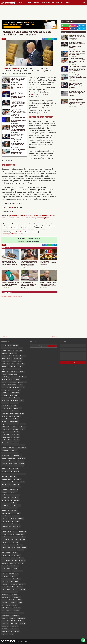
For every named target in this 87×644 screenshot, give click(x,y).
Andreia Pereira (14, 421)
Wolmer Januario (16, 369)
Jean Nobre (22, 540)
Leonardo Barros (16, 555)
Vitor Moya (4, 463)
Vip (11, 348)
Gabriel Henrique (6, 521)
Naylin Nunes (14, 584)
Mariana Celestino (19, 414)
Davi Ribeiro (15, 427)
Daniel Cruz (13, 406)
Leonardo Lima (15, 442)
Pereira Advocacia (6, 597)
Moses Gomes (15, 581)
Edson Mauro (15, 498)
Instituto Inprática (20, 534)
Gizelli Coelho (5, 411)
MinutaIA (4, 448)
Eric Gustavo (5, 508)
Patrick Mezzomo (21, 589)
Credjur (23, 387)
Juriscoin (14, 361)
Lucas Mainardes (6, 561)
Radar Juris (4, 602)
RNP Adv (19, 600)
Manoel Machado (15, 393)
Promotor (4, 600)
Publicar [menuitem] (59, 3)
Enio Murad (16, 429)
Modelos (9, 358)
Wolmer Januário (15, 631)
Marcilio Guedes (6, 568)
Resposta (4, 458)
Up (16, 353)
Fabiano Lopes (13, 382)
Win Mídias (16, 419)
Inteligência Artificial (6, 356)
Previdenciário (5, 453)
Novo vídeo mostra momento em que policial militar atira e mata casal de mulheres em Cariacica (77, 93)
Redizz (20, 602)
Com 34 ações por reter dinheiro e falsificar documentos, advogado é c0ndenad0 (18, 136)
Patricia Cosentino (11, 589)
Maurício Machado (6, 579)
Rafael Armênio (13, 602)
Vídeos (18, 364)
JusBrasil (4, 385)
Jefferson (4, 374)
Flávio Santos (13, 519)
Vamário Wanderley (6, 419)
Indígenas (11, 534)
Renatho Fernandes (16, 456)
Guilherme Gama (15, 411)
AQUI (26, 239)
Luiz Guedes (5, 563)
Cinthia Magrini (14, 403)
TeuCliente (21, 621)
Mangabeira (12, 366)
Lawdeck (15, 553)
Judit (19, 390)
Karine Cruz (20, 550)
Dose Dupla (23, 427)
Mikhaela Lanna (5, 581)
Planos (3, 387)
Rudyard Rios (12, 461)
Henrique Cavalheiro (7, 437)
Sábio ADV (14, 621)
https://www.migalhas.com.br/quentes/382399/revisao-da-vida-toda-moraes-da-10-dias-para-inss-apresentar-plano (28, 217)
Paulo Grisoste (5, 592)
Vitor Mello (17, 398)
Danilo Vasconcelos (15, 487)
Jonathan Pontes (6, 542)
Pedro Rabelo (14, 595)
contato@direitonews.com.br (12, 234)
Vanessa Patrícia (14, 626)
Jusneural (4, 550)
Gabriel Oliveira (17, 408)
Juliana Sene (16, 440)
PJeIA (3, 589)
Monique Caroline (12, 385)
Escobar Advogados (7, 408)
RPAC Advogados (12, 374)
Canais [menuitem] (37, 3)
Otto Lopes (19, 587)
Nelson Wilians (12, 448)
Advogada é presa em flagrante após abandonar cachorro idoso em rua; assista (28, 285)
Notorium (20, 366)
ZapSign (11, 634)
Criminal (11, 353)
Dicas (15, 348)
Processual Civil (16, 597)
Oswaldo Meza (11, 587)
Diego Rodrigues (6, 369)
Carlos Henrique (6, 427)
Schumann (14, 377)
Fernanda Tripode (18, 358)
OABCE (3, 587)
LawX (12, 414)
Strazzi (20, 348)
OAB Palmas (22, 584)
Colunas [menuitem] (28, 3)
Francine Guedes (6, 435)
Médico (20, 385)
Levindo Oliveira (6, 558)
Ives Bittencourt (5, 540)
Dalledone (23, 356)
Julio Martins (11, 351)
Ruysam (22, 613)
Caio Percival (15, 424)
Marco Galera (5, 395)
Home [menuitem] (21, 3)
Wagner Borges (5, 631)
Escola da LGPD (5, 511)
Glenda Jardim (16, 526)
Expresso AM (14, 511)
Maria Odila (5, 574)
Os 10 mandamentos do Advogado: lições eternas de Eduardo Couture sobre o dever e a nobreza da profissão (18, 104)
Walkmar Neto (5, 400)
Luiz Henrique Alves (14, 563)
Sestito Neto (5, 618)
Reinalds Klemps (6, 377)
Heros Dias (15, 529)
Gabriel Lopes (16, 521)
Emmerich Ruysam (6, 505)
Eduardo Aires (5, 500)
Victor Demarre (14, 629)
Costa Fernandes (6, 484)
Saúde (13, 364)
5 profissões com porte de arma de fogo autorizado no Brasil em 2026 (18, 79)
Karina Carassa (12, 550)
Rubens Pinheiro (14, 613)
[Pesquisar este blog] (39, 346)
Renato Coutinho (6, 605)
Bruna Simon (22, 474)
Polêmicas (16, 345)
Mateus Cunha (5, 576)
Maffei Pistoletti (5, 566)
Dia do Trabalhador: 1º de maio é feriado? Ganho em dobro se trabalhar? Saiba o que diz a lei (18, 120)
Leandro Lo (22, 372)
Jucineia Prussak (12, 390)
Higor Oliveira (13, 372)
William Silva (16, 387)
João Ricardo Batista (7, 440)
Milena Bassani (14, 395)
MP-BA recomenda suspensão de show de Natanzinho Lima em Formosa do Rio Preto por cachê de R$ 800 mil (18, 95)
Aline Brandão (14, 400)
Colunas (4, 482)
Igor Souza (4, 534)
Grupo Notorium (6, 529)
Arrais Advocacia (6, 469)
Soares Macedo (21, 618)
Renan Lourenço (6, 456)
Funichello (20, 519)
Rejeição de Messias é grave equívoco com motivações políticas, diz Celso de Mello (48, 284)
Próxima (54, 337)
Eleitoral (4, 351)
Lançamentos (19, 351)
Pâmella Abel (12, 600)
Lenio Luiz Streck (6, 555)
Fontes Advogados (14, 432)
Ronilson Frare (15, 610)
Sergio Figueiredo (15, 616)
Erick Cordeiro (13, 508)
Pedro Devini (5, 450)
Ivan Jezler (23, 537)
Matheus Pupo (14, 576)
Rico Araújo (15, 605)
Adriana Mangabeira (7, 379)
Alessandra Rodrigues (19, 463)
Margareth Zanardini (17, 571)
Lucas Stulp (15, 561)
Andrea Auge (5, 372)
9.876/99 (32, 94)
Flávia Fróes (5, 519)
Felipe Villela (5, 432)
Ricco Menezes (12, 458)
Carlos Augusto (13, 477)
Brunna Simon (5, 403)
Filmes (3, 361)
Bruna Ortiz (14, 474)
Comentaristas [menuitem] (48, 3)
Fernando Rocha (16, 513)
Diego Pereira (14, 492)
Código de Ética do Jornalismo (28, 232)
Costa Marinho (16, 484)
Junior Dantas (11, 547)
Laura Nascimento (6, 553)
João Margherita (14, 545)
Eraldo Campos (16, 505)
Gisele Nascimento (6, 526)
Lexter (13, 558)
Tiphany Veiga (14, 623)
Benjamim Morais (14, 471)
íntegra (10, 207)
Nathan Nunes (5, 584)
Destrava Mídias (14, 490)
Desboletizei (5, 490)
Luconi (12, 445)
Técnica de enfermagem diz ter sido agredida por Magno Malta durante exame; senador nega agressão (29, 263)
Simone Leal (13, 618)
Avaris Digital (5, 471)
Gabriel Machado (6, 524)
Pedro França (5, 595)
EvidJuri (22, 429)
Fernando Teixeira (6, 516)
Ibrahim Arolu (23, 532)
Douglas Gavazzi (6, 495)
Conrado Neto (11, 482)
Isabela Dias (15, 537)
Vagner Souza (5, 626)
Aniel (12, 466)
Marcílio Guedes (6, 364)
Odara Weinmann (21, 448)
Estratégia (4, 390)
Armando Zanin (20, 466)
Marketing (16, 356)
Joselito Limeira (22, 382)
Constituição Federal (21, 228)
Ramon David (14, 453)
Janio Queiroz (5, 414)
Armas (8, 361)
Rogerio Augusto (22, 458)
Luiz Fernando (5, 393)
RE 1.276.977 (18, 203)
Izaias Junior (14, 540)
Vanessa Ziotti (5, 629)
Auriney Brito (15, 469)
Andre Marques (5, 466)
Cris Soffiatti (5, 366)
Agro (23, 364)
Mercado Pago (16, 579)
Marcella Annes (15, 566)
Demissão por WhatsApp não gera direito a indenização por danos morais (10, 284)
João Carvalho (5, 545)
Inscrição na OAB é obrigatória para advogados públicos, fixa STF (48, 263)
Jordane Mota (15, 542)
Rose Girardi (5, 613)
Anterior (4, 337)
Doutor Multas (15, 495)
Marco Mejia (15, 568)
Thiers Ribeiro (5, 623)
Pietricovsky (12, 416)
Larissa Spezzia (5, 442)
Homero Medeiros (6, 532)
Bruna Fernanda (6, 474)
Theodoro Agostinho (7, 398)
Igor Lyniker (17, 437)
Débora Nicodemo (6, 429)
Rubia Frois (4, 461)
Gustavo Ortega (16, 435)
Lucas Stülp (22, 561)
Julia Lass (4, 547)
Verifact (9, 387)
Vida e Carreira (22, 377)
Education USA (5, 503)
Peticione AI (5, 416)
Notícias (4, 39)
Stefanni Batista (5, 621)
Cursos (3, 358)
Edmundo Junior (6, 498)
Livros (20, 361)
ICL (17, 532)
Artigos (9, 345)
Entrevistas (16, 379)
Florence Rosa (16, 516)
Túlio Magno (22, 623)
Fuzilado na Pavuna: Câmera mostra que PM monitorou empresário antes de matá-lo (17, 144)
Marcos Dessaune (6, 571)
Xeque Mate (5, 634)
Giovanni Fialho (16, 524)
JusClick (24, 547)
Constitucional (20, 482)
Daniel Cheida (5, 487)
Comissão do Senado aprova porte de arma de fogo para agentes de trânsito (18, 86)
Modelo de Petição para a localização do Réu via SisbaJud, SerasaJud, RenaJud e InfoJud (18, 151)
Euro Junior (4, 382)
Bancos (21, 400)
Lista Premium (20, 558)
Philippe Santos (14, 450)
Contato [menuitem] (67, 3)
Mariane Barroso (20, 445)
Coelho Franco (17, 479)
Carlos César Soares (7, 479)
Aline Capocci (5, 421)
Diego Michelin (5, 492)
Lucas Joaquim (5, 445)
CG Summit (4, 477)
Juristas (18, 547)
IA (13, 532)
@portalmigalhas (11, 68)
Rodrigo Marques (6, 608)
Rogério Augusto (6, 610)
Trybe (19, 416)
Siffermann (20, 461)
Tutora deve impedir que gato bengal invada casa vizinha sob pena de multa (9, 263)
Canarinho (23, 424)
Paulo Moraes (14, 592)
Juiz (21, 545)
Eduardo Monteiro (15, 500)
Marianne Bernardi (14, 574)
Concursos (4, 353)
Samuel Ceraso (5, 616)
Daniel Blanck (5, 406)
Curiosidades (5, 348)
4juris (10, 463)
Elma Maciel (14, 503)
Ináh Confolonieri (6, 537)
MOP (22, 563)
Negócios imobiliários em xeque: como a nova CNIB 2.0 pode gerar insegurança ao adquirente (18, 112)
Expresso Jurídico (6, 513)
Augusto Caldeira (6, 424)
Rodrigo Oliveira (16, 608)
